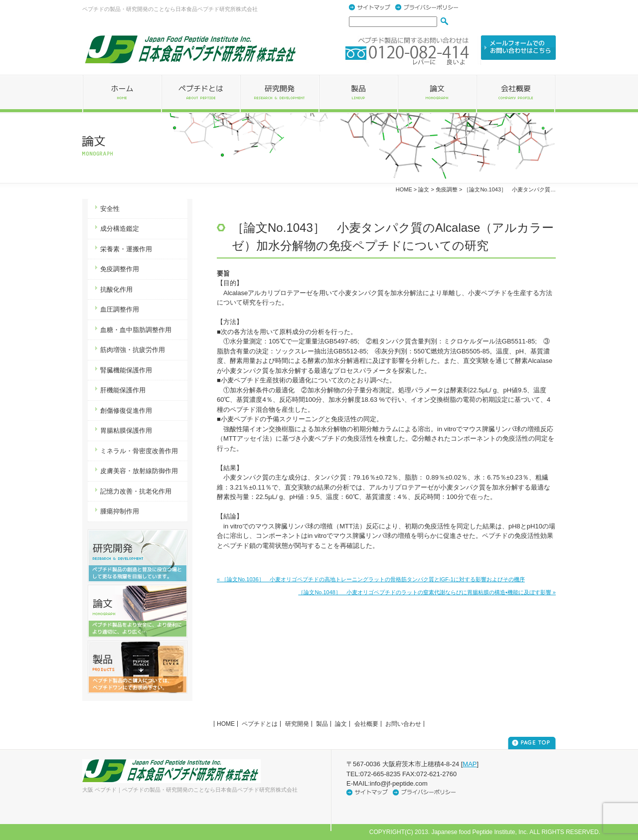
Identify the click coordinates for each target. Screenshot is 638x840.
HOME (404, 189)
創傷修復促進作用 (126, 411)
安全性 (110, 209)
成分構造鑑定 (120, 229)
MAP (470, 764)
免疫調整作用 (120, 269)
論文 (341, 724)
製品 (322, 724)
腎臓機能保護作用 (126, 370)
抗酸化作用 (116, 289)
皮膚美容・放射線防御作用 (139, 471)
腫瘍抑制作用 (120, 511)
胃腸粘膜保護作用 (126, 430)
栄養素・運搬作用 (126, 249)
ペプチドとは (260, 724)
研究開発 (297, 724)
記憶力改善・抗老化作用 (136, 491)
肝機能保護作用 (123, 390)
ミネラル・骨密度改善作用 (139, 451)
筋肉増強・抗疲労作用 (133, 350)
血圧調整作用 (120, 309)
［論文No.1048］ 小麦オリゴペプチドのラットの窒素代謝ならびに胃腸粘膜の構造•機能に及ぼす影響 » (427, 592)
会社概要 (366, 724)
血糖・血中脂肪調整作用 (136, 330)
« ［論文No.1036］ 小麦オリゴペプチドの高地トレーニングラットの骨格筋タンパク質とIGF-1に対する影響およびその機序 (371, 579)
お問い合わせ (403, 724)
